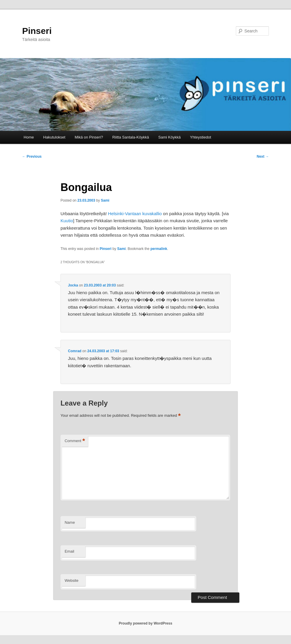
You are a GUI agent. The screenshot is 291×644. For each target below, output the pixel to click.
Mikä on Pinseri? (89, 137)
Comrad (75, 351)
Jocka (73, 285)
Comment (75, 441)
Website (72, 580)
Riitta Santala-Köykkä (131, 137)
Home (29, 137)
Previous (32, 157)
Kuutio (67, 221)
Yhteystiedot (201, 137)
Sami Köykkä (169, 137)
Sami (105, 200)
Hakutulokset (54, 137)
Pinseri (37, 31)
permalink (159, 249)
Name (70, 522)
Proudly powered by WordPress (145, 623)
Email (70, 551)
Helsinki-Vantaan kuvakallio (135, 214)
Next (263, 157)
